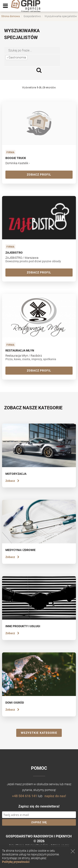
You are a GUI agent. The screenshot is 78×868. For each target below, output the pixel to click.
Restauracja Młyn (20, 350)
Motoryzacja (16, 474)
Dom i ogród (15, 703)
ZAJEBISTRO (14, 253)
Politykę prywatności (16, 862)
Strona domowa (11, 16)
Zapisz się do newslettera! (39, 806)
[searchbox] (25, 63)
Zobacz (12, 481)
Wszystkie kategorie (39, 733)
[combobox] (32, 60)
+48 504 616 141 (25, 796)
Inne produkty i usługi (23, 626)
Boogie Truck (16, 158)
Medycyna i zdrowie (20, 550)
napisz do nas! (55, 796)
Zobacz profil (39, 175)
